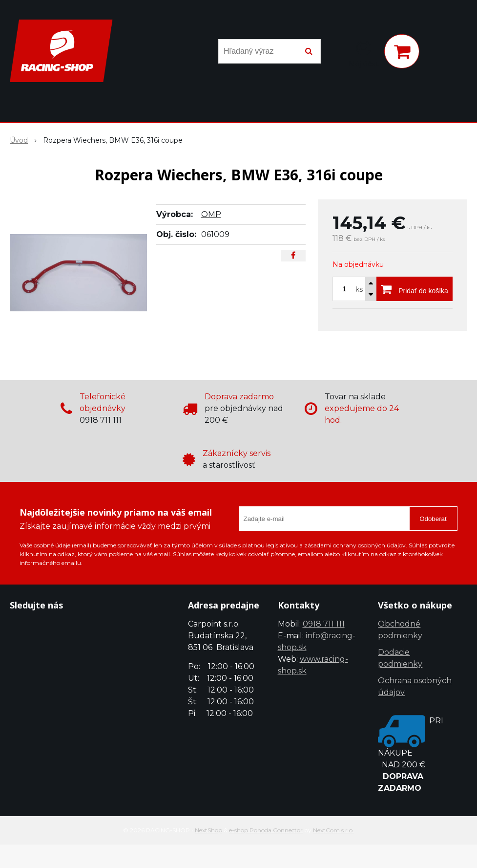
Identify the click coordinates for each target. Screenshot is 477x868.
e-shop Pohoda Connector (266, 830)
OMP (211, 214)
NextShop (208, 830)
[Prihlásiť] (364, 53)
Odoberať (433, 519)
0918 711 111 (324, 624)
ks (359, 289)
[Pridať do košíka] (415, 289)
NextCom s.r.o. (333, 830)
